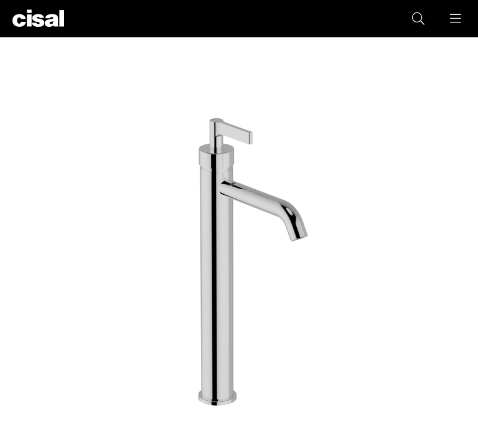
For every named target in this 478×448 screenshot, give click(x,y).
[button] (456, 19)
